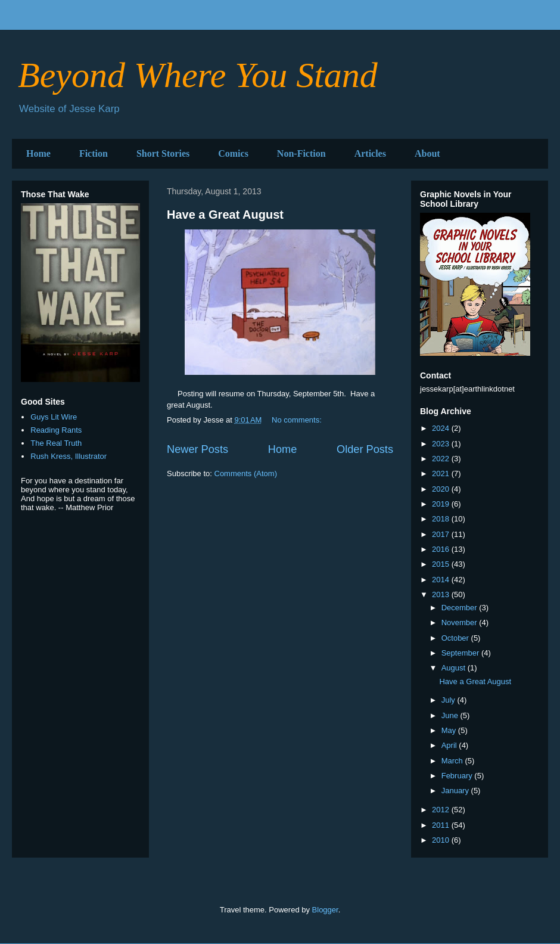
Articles (370, 153)
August (455, 668)
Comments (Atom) (246, 473)
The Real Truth (56, 443)
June (451, 715)
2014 (442, 580)
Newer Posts (197, 449)
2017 (442, 534)
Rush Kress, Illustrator (69, 456)
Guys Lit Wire (54, 417)
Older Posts (365, 449)
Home (38, 153)
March (453, 761)
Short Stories (163, 153)
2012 (442, 810)
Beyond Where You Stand (198, 75)
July (449, 700)
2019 (442, 504)
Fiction (94, 153)
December (461, 608)
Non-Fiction (301, 153)
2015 (442, 564)
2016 (442, 549)
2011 (442, 825)
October (456, 638)
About (427, 153)
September (461, 653)
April (450, 745)
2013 (442, 594)
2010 (442, 840)
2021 (442, 473)
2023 (442, 444)
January (456, 791)
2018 (442, 519)
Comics (233, 153)
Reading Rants (56, 430)
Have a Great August (225, 215)
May (450, 730)
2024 (442, 428)
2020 (442, 489)
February (458, 776)
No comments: (298, 420)
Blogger (325, 910)
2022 (442, 459)
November (461, 622)
